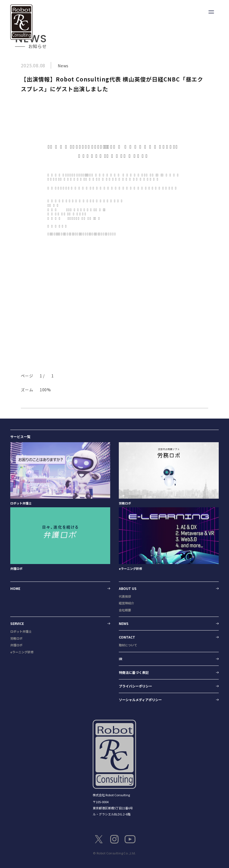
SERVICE (17, 623)
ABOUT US (128, 588)
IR (120, 659)
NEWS (124, 623)
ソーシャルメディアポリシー (140, 700)
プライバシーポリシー (135, 686)
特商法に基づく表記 (134, 672)
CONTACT (127, 637)
